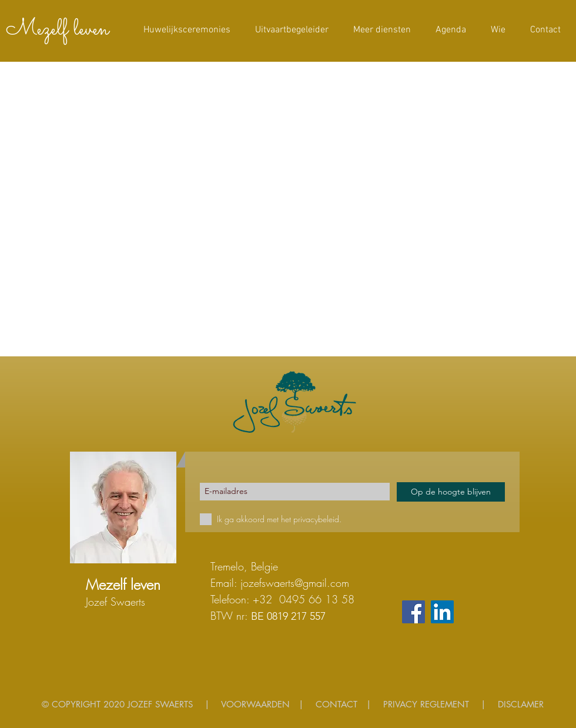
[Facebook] (413, 612)
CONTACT (336, 704)
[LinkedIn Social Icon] (442, 612)
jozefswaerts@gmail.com (295, 583)
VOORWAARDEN (256, 704)
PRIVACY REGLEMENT (426, 704)
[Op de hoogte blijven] (451, 492)
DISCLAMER (521, 704)
